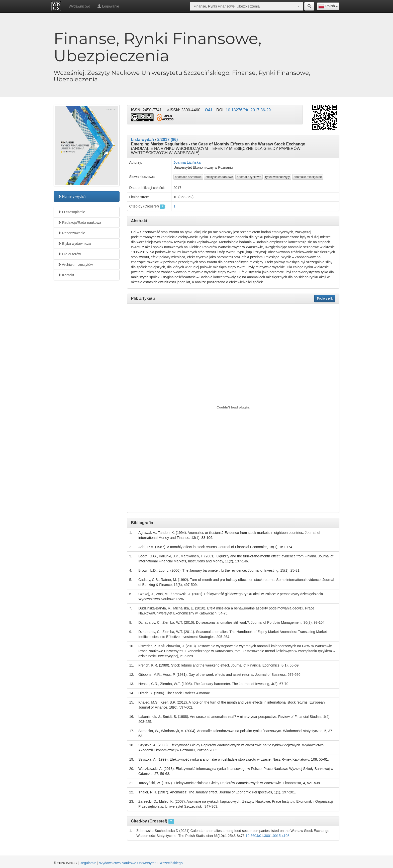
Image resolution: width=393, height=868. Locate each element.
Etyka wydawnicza (74, 244)
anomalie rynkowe (249, 177)
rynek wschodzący (277, 177)
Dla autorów (69, 254)
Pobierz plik (325, 299)
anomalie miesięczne (308, 177)
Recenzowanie (71, 233)
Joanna (180, 162)
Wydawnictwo (79, 6)
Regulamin (88, 863)
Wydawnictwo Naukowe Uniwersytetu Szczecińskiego (141, 863)
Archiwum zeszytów (75, 265)
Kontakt (66, 275)
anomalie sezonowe (188, 177)
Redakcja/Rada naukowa (79, 223)
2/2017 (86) (167, 140)
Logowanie (108, 6)
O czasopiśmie (71, 212)
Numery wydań (72, 196)
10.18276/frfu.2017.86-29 (248, 110)
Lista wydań (143, 140)
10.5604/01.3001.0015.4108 (268, 836)
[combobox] (328, 6)
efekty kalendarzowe (219, 177)
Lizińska (194, 162)
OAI (208, 110)
